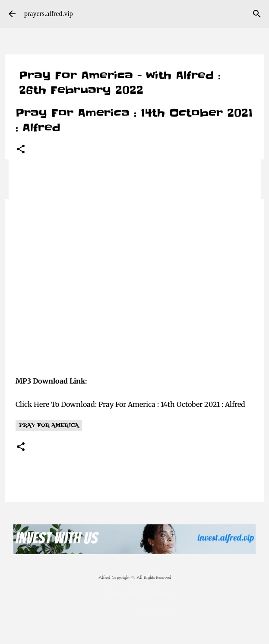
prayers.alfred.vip (49, 14)
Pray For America (49, 425)
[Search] (257, 14)
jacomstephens (156, 612)
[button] (21, 150)
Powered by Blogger (135, 594)
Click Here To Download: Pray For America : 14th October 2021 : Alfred (130, 404)
